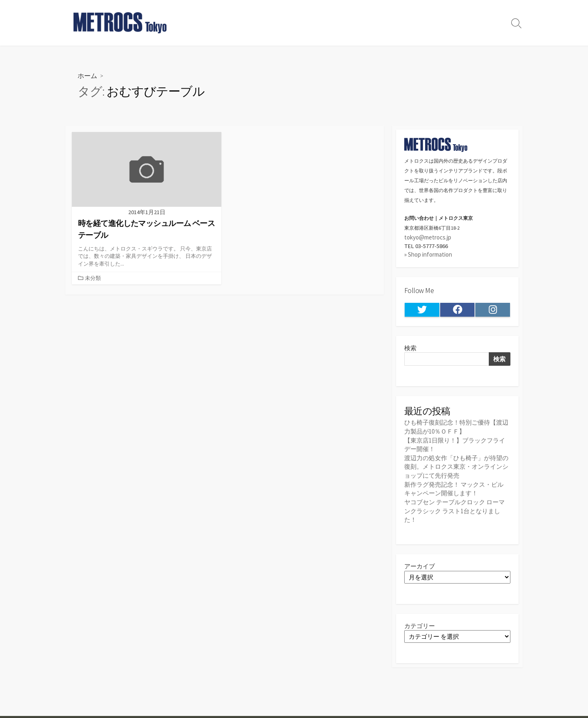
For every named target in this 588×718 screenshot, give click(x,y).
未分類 (93, 278)
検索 (410, 348)
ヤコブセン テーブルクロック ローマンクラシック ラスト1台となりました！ (454, 509)
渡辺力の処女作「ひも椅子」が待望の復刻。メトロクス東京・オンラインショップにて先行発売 (456, 466)
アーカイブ (420, 565)
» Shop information (428, 255)
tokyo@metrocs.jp (428, 237)
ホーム (87, 75)
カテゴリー (420, 625)
